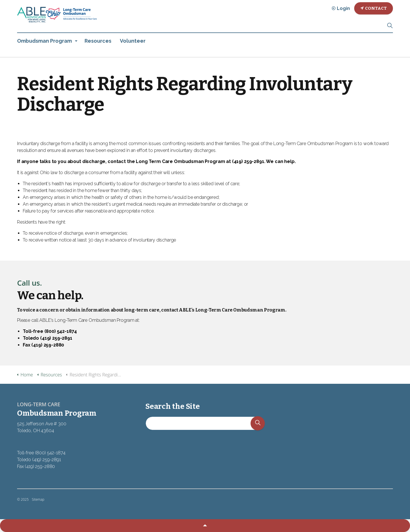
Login (341, 8)
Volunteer (133, 41)
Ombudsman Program (44, 41)
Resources (98, 41)
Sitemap (38, 499)
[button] (258, 426)
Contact (374, 8)
